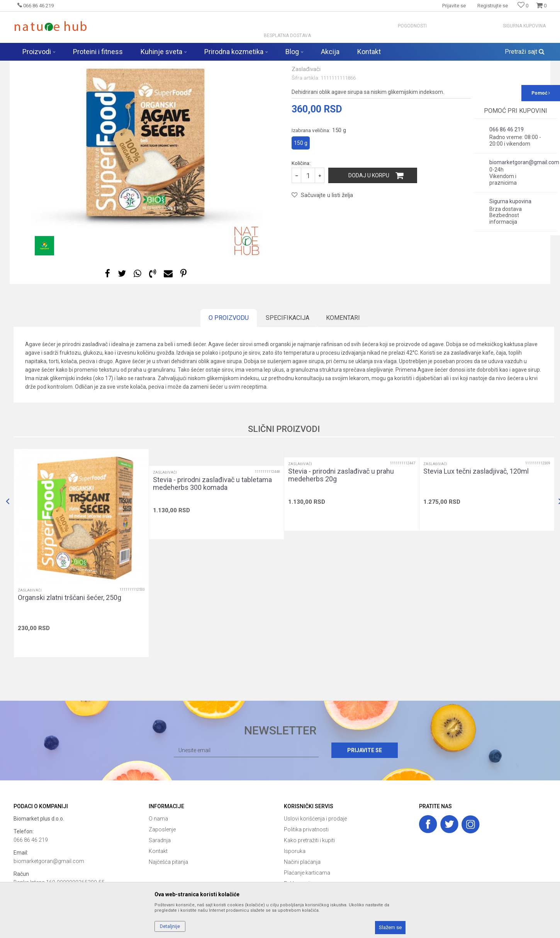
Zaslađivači (159, 66)
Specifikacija (288, 378)
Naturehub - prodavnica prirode (46, 66)
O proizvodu (229, 378)
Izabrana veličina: (319, 191)
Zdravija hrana (125, 66)
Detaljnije (170, 926)
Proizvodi (94, 66)
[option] (147, 204)
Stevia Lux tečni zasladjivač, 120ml (476, 532)
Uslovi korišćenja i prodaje (315, 879)
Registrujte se (493, 6)
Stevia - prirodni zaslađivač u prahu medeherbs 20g (341, 536)
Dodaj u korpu (369, 236)
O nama (158, 879)
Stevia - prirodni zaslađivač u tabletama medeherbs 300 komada (212, 544)
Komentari (343, 378)
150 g (301, 204)
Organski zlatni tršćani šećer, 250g (70, 658)
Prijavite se (365, 811)
